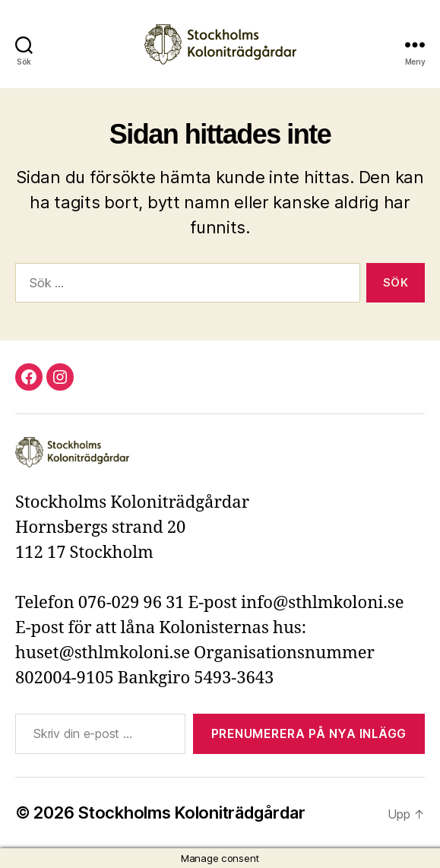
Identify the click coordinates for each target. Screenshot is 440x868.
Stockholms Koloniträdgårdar (192, 813)
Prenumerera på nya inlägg (309, 733)
